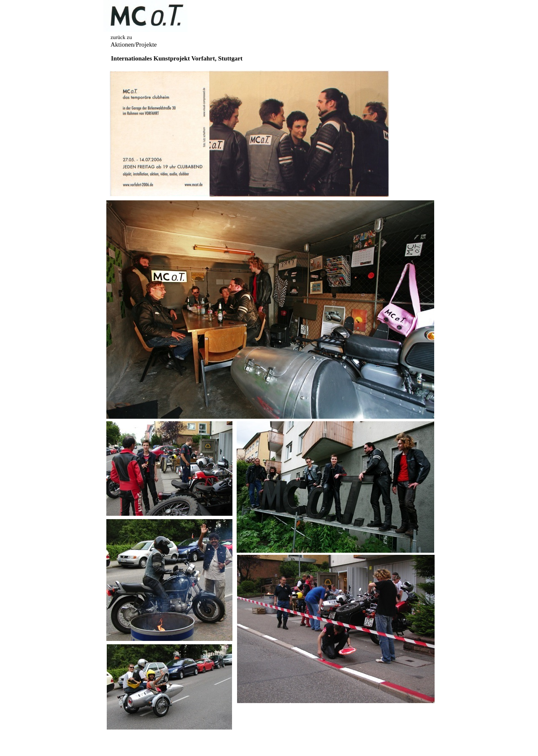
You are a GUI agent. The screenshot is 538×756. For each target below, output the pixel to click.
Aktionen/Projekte (134, 45)
